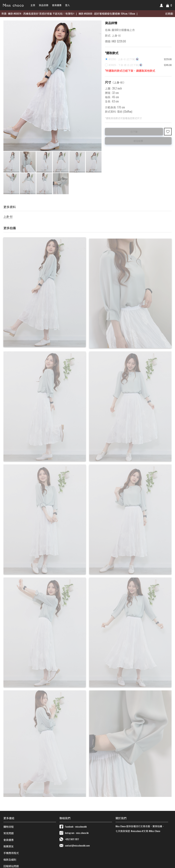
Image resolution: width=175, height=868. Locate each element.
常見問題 (9, 833)
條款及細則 (10, 859)
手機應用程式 (11, 852)
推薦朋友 (9, 846)
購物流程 (9, 826)
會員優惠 (9, 839)
